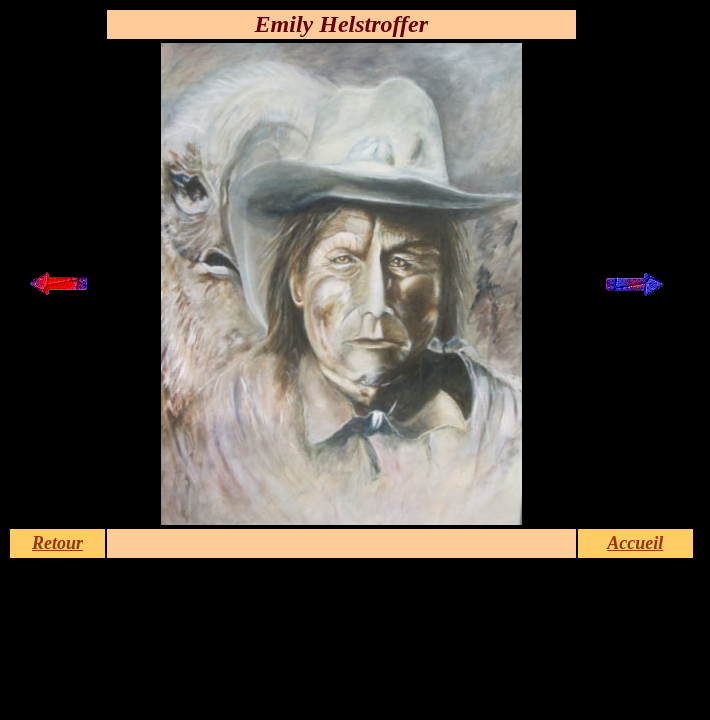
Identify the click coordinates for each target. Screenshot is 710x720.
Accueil (635, 543)
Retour (57, 543)
